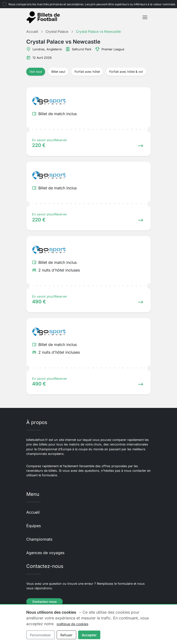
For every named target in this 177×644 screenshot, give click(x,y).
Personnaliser (40, 635)
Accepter (89, 635)
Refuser (66, 635)
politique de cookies (72, 624)
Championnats (39, 539)
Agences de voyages (45, 553)
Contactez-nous (44, 602)
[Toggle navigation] (145, 17)
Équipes (34, 526)
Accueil (33, 512)
